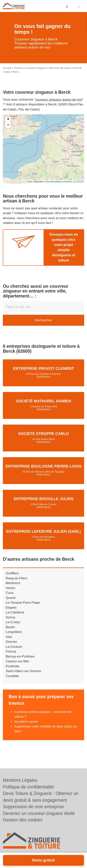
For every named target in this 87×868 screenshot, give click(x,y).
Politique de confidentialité (28, 787)
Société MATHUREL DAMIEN (43, 401)
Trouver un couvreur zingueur (30, 68)
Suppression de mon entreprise (33, 807)
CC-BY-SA (78, 182)
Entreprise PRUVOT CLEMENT (43, 368)
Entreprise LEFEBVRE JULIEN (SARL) (43, 531)
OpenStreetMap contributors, (59, 182)
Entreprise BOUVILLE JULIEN (43, 499)
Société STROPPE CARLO (44, 434)
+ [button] (8, 119)
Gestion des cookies (23, 820)
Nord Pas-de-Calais (60, 68)
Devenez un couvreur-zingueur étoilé (39, 813)
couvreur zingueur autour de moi (59, 100)
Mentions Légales (20, 780)
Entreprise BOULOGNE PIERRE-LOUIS (43, 466)
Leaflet (29, 182)
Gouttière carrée (26, 722)
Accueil (7, 68)
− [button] (8, 125)
